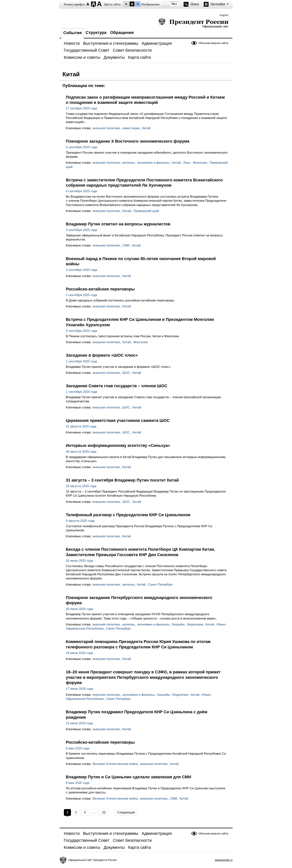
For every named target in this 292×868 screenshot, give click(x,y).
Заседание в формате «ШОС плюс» (102, 355)
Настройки (218, 4)
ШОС (126, 373)
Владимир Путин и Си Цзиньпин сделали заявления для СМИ (129, 777)
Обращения (122, 33)
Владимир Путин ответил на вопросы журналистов (118, 224)
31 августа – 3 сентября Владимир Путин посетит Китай (122, 480)
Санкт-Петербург (161, 585)
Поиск (195, 4)
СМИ (126, 245)
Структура (96, 33)
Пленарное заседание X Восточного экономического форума (128, 141)
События (73, 33)
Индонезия (195, 624)
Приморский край (146, 211)
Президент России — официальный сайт (193, 23)
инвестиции (131, 128)
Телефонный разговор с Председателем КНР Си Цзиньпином (128, 515)
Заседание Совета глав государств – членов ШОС (117, 386)
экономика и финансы (153, 163)
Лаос (187, 163)
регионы (128, 163)
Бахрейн (178, 624)
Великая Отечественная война (115, 764)
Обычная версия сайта (213, 43)
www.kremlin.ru (224, 860)
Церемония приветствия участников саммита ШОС (118, 420)
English (224, 15)
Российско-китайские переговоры (100, 289)
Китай (146, 128)
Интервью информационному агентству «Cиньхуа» (118, 445)
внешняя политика (106, 128)
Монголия (200, 163)
